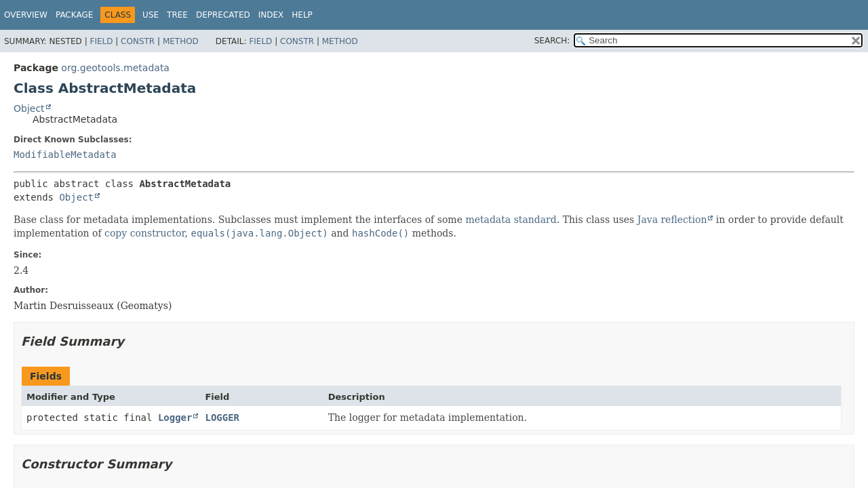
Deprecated (223, 15)
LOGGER (222, 418)
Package (74, 15)
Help (302, 15)
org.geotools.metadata (115, 68)
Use (151, 15)
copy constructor (144, 233)
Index (271, 15)
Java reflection (672, 220)
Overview (26, 15)
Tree (177, 15)
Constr (138, 41)
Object (29, 108)
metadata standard (511, 220)
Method (181, 41)
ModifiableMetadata (65, 155)
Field (101, 41)
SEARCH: (552, 41)
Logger (175, 418)
